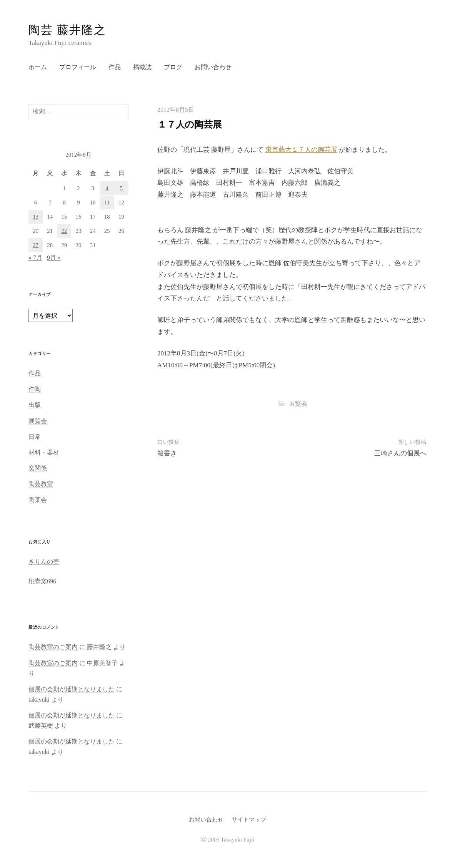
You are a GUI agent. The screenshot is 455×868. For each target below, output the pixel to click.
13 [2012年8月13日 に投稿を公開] (36, 217)
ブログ (173, 67)
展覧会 (298, 404)
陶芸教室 (41, 484)
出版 (35, 405)
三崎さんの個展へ (400, 453)
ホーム (38, 67)
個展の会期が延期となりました (72, 689)
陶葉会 (38, 500)
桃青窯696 (42, 581)
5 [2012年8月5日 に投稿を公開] (121, 188)
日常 (35, 437)
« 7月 (35, 258)
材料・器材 (44, 452)
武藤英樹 (41, 726)
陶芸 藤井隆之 (67, 30)
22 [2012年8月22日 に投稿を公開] (64, 231)
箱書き (167, 453)
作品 (115, 67)
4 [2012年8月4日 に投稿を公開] (107, 188)
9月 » (54, 258)
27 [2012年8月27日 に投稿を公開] (36, 245)
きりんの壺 (44, 562)
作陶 (35, 389)
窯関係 (38, 468)
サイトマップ (249, 820)
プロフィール (78, 67)
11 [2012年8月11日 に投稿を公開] (107, 202)
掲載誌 (142, 67)
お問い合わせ (213, 67)
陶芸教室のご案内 (53, 647)
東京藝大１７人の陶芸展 (301, 150)
